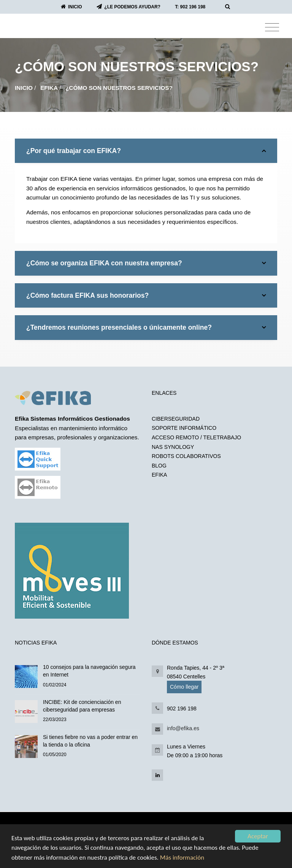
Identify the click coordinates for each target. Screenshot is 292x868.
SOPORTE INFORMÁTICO (184, 428)
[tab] (146, 151)
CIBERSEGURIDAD (176, 419)
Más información (182, 858)
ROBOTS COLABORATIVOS (186, 456)
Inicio (24, 88)
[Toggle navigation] (272, 28)
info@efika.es (183, 728)
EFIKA (49, 88)
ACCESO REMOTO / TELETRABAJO (196, 437)
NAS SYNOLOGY (173, 447)
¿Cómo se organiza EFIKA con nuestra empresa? (146, 263)
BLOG (159, 466)
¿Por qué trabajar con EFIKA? (146, 151)
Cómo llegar (184, 687)
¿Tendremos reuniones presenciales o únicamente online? (146, 328)
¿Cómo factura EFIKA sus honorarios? (146, 296)
